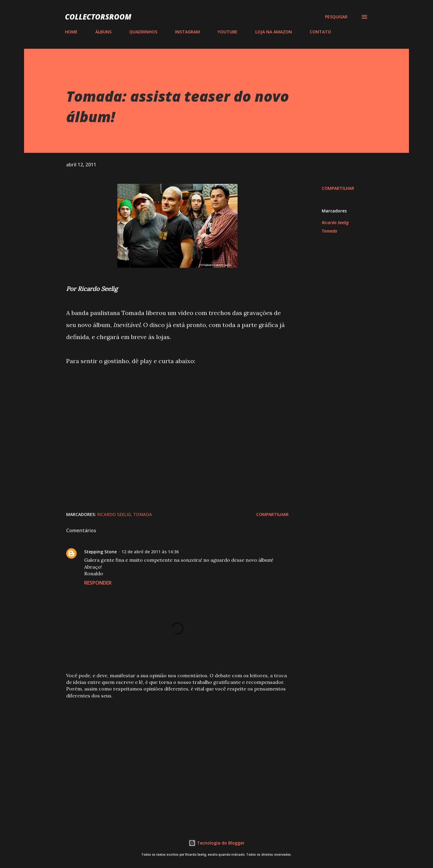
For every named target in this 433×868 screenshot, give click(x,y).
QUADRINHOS (143, 32)
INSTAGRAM (187, 32)
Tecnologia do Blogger (216, 843)
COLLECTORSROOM (98, 17)
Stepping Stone (100, 552)
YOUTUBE (228, 32)
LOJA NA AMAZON (274, 32)
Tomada (329, 231)
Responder (98, 583)
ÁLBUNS (103, 32)
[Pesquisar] (336, 17)
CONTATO (320, 32)
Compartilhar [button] (338, 188)
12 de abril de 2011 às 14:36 (150, 552)
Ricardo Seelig (335, 222)
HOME (71, 32)
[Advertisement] (168, 748)
